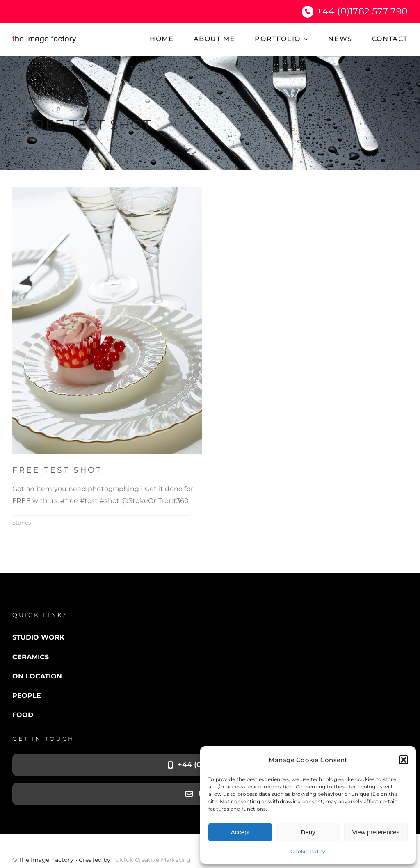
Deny (308, 832)
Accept (240, 832)
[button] (404, 760)
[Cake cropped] (107, 190)
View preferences (376, 832)
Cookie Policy (308, 851)
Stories (22, 523)
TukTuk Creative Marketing (152, 860)
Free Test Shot (57, 470)
